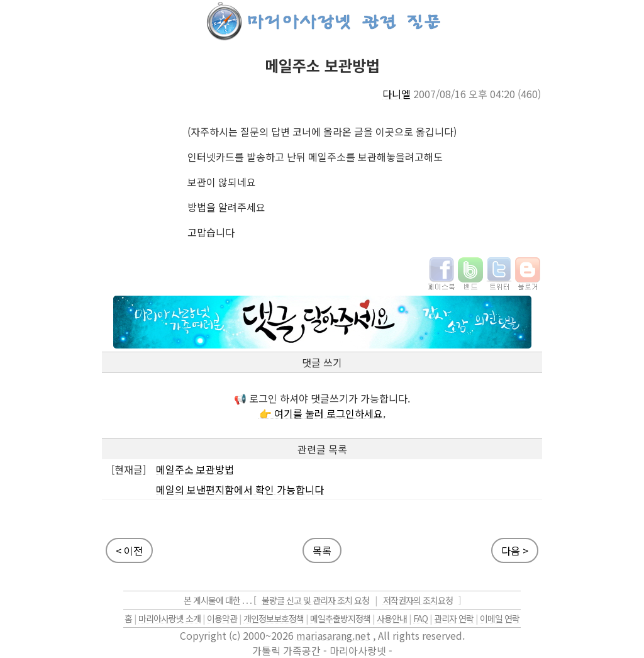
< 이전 (129, 550)
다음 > (515, 550)
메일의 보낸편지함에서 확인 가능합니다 (240, 489)
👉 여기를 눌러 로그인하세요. (322, 413)
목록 (322, 550)
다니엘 (397, 94)
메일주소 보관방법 (195, 469)
